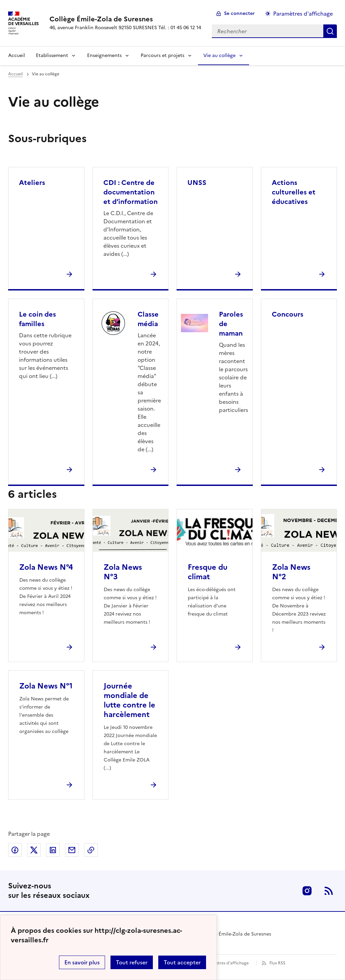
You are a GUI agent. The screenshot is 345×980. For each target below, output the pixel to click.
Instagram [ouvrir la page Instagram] (307, 891)
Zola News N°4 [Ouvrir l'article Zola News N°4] (46, 567)
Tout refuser (132, 962)
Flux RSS (277, 963)
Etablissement (52, 55)
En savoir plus (82, 962)
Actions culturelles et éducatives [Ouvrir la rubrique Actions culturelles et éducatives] (294, 192)
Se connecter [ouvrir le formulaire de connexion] (239, 13)
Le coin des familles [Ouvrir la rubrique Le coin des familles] (37, 319)
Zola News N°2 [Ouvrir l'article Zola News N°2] (291, 572)
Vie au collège (219, 55)
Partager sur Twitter (34, 850)
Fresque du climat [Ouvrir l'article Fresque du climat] (208, 572)
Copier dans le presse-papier (91, 850)
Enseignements (104, 55)
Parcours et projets (163, 55)
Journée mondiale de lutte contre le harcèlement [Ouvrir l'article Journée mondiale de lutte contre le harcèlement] (129, 700)
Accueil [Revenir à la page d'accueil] (17, 55)
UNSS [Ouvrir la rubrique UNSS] (197, 183)
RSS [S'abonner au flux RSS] (329, 891)
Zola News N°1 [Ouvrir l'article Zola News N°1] (46, 686)
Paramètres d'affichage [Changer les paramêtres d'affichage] (303, 14)
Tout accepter (182, 962)
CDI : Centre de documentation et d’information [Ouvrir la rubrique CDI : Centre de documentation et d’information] (130, 192)
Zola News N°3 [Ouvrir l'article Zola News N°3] (123, 572)
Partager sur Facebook (15, 850)
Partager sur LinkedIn (53, 850)
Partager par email (72, 850)
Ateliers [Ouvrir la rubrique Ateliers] (32, 183)
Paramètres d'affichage (226, 963)
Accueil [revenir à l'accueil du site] (15, 74)
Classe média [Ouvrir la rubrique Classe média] (148, 319)
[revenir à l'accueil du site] (125, 19)
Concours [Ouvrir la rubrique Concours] (288, 314)
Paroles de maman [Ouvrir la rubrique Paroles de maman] (231, 324)
